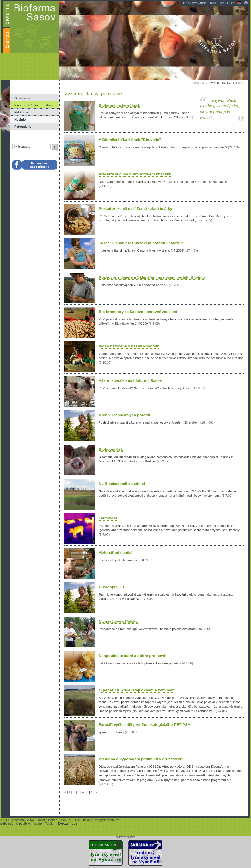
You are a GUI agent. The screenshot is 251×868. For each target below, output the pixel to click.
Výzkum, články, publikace (34, 105)
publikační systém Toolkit (37, 823)
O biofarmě (23, 98)
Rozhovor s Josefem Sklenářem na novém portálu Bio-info (152, 277)
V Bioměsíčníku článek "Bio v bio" (130, 140)
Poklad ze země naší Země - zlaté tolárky (135, 209)
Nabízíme (21, 112)
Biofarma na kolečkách (120, 105)
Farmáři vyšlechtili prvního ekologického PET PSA (145, 725)
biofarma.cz (200, 83)
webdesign (8, 823)
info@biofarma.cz (106, 820)
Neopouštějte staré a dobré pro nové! (133, 656)
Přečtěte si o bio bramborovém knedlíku (135, 174)
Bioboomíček (111, 449)
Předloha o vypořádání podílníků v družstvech (141, 759)
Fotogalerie (23, 127)
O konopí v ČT (112, 587)
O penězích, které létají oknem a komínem (137, 690)
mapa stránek (195, 3)
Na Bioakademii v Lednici (122, 484)
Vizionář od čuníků (116, 553)
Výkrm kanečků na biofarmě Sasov (130, 381)
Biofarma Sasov (23, 820)
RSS (213, 3)
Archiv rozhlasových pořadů (125, 415)
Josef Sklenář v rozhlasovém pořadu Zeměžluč (141, 243)
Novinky (20, 119)
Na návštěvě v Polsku (118, 621)
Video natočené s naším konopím (129, 346)
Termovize (108, 518)
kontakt (227, 3)
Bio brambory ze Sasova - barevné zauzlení (138, 312)
